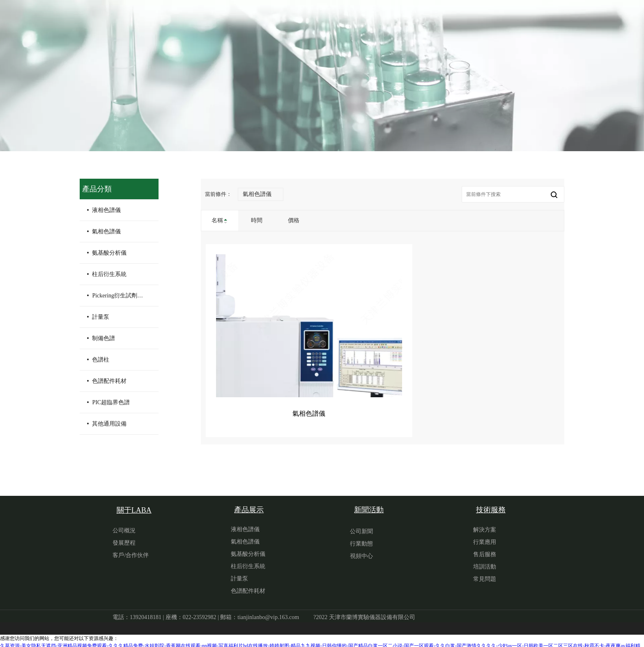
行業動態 (361, 534)
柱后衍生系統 (109, 274)
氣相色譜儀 (106, 231)
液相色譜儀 (106, 210)
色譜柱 (101, 360)
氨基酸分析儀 (109, 253)
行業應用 (485, 532)
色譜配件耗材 (109, 381)
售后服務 (485, 545)
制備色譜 (103, 338)
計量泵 (101, 317)
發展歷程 (124, 533)
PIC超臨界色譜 (111, 402)
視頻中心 (361, 546)
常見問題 (485, 569)
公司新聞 (361, 522)
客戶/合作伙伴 (131, 545)
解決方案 (485, 520)
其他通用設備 (109, 424)
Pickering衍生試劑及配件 (122, 296)
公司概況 (124, 521)
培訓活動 (485, 557)
